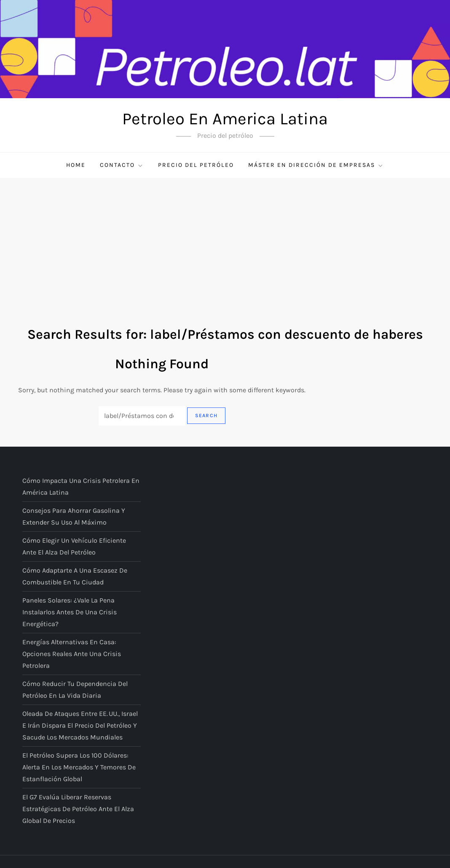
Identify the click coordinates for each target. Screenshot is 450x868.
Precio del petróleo (196, 165)
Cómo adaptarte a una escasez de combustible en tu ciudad (75, 576)
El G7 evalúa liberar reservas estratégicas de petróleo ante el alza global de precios (78, 809)
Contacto (122, 165)
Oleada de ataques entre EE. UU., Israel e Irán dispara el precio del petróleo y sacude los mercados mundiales (80, 725)
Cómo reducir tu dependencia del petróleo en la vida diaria (75, 690)
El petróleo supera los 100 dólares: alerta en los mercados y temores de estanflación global (79, 767)
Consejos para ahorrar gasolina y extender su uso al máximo (74, 516)
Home (76, 165)
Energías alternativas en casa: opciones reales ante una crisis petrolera (72, 654)
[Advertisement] (225, 241)
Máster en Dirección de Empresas (316, 165)
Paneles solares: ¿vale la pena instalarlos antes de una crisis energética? (70, 612)
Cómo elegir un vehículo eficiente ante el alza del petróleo (74, 546)
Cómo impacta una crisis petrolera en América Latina (81, 486)
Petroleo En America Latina (225, 119)
